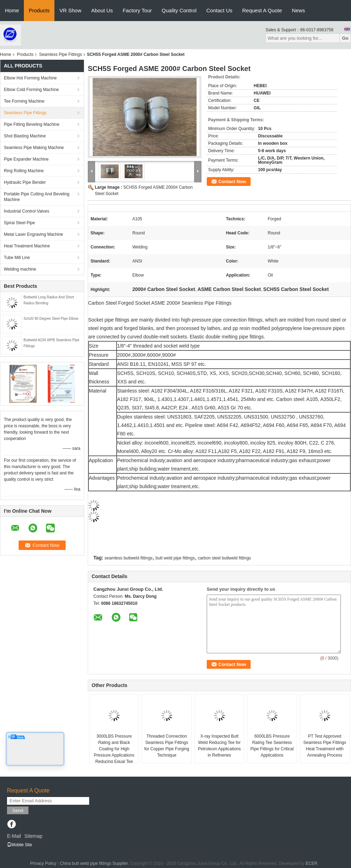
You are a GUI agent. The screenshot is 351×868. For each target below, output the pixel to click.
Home (12, 10)
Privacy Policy (43, 863)
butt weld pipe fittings (175, 558)
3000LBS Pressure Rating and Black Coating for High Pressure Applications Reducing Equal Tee (114, 749)
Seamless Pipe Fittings (60, 54)
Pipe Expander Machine (26, 159)
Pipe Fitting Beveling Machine (32, 124)
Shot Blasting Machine (25, 136)
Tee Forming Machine (24, 101)
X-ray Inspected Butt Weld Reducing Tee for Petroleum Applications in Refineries (219, 746)
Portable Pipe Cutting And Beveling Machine (37, 197)
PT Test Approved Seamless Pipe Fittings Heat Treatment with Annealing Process (325, 746)
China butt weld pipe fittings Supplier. (95, 863)
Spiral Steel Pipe (19, 223)
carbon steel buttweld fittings (224, 558)
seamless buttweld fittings (129, 558)
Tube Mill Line (17, 258)
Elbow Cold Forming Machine (31, 90)
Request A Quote (262, 10)
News (298, 10)
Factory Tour (137, 10)
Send (18, 811)
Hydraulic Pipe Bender (25, 182)
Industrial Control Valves (27, 211)
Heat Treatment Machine (27, 246)
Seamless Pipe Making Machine (34, 148)
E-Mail (14, 836)
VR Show (70, 10)
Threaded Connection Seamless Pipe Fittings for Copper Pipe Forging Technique (167, 746)
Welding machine (20, 269)
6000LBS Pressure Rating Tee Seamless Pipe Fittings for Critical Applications (272, 746)
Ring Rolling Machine (24, 171)
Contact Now (232, 182)
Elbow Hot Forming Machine (30, 78)
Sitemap (33, 836)
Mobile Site (19, 845)
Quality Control (179, 10)
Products (39, 10)
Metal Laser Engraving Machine (34, 234)
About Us (102, 10)
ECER (312, 863)
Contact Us (219, 10)
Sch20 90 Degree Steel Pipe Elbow (51, 319)
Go (345, 38)
